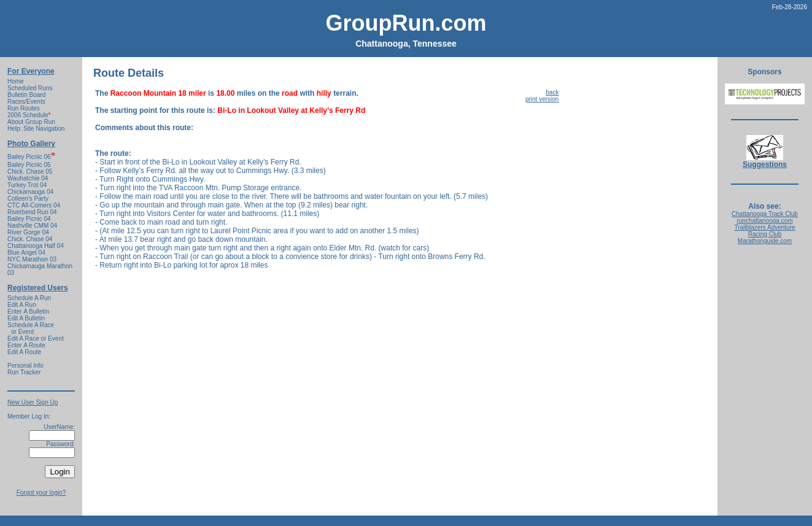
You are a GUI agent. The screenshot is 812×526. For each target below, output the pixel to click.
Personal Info (25, 365)
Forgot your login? (41, 493)
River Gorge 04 (28, 232)
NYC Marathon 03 (32, 259)
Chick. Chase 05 (30, 172)
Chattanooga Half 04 (36, 246)
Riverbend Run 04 (32, 212)
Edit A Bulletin (26, 318)
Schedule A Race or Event (31, 328)
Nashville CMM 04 (32, 226)
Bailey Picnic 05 (29, 165)
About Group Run (31, 122)
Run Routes (24, 108)
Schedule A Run (29, 298)
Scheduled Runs (30, 88)
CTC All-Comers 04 (34, 205)
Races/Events (26, 102)
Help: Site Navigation (36, 129)
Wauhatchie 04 (28, 178)
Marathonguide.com (765, 241)
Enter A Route (26, 345)
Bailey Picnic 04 (29, 219)
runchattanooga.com (764, 221)
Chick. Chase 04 (30, 239)
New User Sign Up (33, 402)
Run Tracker (24, 372)
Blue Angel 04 (26, 253)
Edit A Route (24, 352)
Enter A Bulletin (28, 311)
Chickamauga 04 (30, 192)
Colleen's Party (28, 199)
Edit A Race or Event (36, 338)
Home (16, 81)
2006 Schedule (29, 115)
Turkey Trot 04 (27, 185)
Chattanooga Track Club (765, 214)
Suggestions (765, 161)
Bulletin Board (26, 95)
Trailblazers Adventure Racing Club (764, 231)
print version (542, 99)
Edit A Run (22, 305)
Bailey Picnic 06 (29, 157)
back (552, 92)
